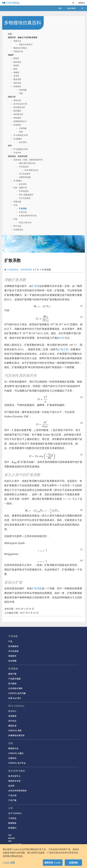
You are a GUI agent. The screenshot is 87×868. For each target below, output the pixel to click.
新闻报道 (12, 823)
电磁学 (11, 55)
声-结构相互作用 (21, 135)
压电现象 (23, 90)
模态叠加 (17, 111)
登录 (60, 8)
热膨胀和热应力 (20, 121)
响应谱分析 (18, 114)
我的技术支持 (14, 781)
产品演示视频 (14, 679)
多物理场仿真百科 (16, 735)
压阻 (21, 93)
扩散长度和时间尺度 (28, 215)
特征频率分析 (19, 107)
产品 (10, 641)
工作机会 (12, 818)
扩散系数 (23, 208)
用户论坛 (12, 721)
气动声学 (17, 153)
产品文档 (12, 795)
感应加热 (17, 83)
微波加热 (17, 79)
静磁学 (16, 65)
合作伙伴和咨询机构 (17, 790)
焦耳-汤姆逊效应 (26, 195)
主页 (10, 34)
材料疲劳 (17, 118)
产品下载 (12, 800)
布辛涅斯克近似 (31, 170)
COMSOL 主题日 (16, 753)
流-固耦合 (18, 139)
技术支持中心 (14, 776)
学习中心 (12, 711)
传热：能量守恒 (20, 187)
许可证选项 (13, 651)
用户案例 (12, 683)
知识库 (11, 786)
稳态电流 (17, 62)
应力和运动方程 (20, 104)
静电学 (16, 58)
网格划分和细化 (20, 48)
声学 (10, 146)
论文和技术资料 (15, 688)
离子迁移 (17, 226)
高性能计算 (18, 51)
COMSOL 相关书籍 (17, 693)
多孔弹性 (23, 142)
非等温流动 (24, 167)
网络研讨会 (13, 748)
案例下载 (12, 674)
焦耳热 (16, 76)
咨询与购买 (71, 8)
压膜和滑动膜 (25, 177)
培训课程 (12, 716)
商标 (10, 841)
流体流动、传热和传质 (18, 156)
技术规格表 (13, 646)
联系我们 (12, 828)
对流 (15, 219)
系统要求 (12, 656)
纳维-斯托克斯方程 (27, 163)
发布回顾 (12, 661)
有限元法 (17, 41)
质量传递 (17, 201)
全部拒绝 (73, 863)
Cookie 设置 (9, 862)
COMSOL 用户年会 (17, 763)
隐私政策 (12, 838)
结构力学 (12, 97)
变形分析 (17, 100)
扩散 (15, 205)
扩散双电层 (18, 229)
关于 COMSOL (15, 813)
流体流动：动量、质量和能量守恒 (28, 160)
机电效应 (17, 86)
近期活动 (12, 758)
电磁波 (16, 72)
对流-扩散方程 (25, 222)
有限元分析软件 (26, 44)
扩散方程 (23, 212)
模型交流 (12, 726)
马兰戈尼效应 (25, 174)
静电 (15, 69)
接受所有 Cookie (53, 863)
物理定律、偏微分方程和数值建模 (23, 37)
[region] (43, 856)
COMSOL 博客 (15, 730)
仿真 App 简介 (15, 698)
